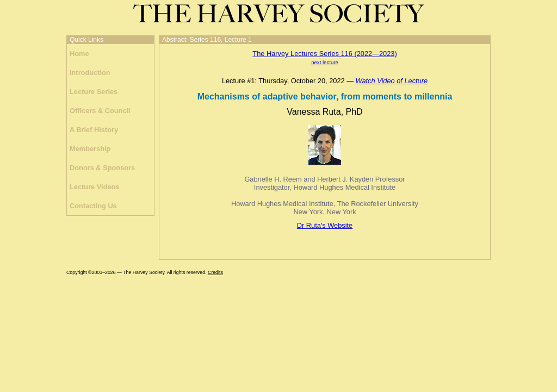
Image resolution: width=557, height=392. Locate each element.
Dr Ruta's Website (325, 225)
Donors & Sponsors (102, 168)
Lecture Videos (95, 187)
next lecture (325, 62)
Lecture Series (94, 92)
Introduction (90, 73)
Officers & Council (100, 111)
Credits (215, 272)
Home (79, 54)
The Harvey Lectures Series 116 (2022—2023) (324, 54)
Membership (90, 149)
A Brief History (94, 130)
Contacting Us (93, 206)
